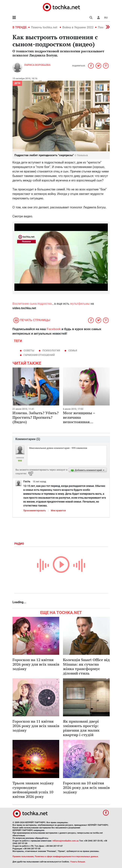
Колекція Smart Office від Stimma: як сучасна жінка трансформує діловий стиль (86, 666)
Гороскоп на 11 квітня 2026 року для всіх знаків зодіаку (36, 726)
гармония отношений (39, 355)
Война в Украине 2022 (78, 27)
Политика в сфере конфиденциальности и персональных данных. (67, 856)
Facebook (54, 329)
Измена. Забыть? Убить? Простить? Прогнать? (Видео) (36, 417)
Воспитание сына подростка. (33, 304)
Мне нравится (58, 511)
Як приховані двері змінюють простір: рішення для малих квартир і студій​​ (81, 728)
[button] (98, 18)
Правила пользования (23, 856)
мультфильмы (80, 304)
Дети (17, 83)
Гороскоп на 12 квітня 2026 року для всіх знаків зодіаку (36, 664)
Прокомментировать (35, 511)
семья (73, 350)
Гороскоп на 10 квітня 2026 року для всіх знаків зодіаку (86, 787)
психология (51, 350)
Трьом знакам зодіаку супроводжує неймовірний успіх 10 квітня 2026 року (33, 790)
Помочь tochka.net (44, 27)
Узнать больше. (78, 862)
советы (29, 350)
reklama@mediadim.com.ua (65, 841)
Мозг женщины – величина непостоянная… (79, 417)
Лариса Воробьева (37, 65)
